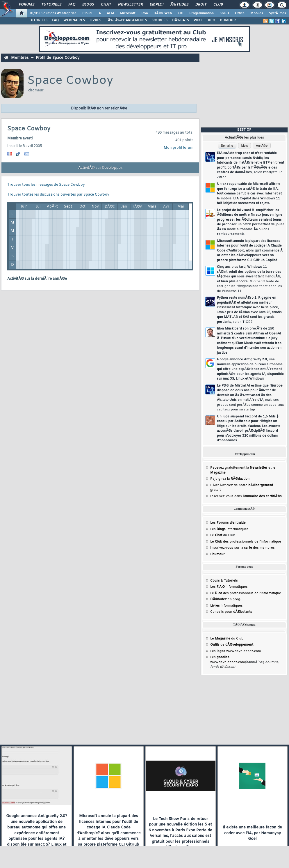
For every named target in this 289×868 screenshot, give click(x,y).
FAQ (72, 5)
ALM (110, 13)
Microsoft (127, 13)
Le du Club (227, 639)
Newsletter (130, 5)
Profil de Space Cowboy (58, 58)
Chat (106, 5)
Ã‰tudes (179, 5)
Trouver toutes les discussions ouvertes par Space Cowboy (58, 195)
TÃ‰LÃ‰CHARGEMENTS (126, 20)
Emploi (157, 5)
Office (240, 13)
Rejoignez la (230, 479)
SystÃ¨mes (278, 13)
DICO (211, 20)
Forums (27, 5)
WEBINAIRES (74, 20)
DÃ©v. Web (163, 13)
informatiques (226, 606)
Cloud (87, 13)
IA (99, 13)
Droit (201, 5)
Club (218, 5)
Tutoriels (51, 5)
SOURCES (159, 20)
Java (144, 13)
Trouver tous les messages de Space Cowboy (46, 185)
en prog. (226, 599)
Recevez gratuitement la (239, 468)
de (232, 645)
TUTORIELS (38, 20)
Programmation (201, 13)
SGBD (224, 13)
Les (228, 523)
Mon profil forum (179, 148)
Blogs (88, 5)
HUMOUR (228, 20)
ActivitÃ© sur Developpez (100, 168)
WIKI (198, 20)
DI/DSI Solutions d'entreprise (53, 13)
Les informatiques (229, 529)
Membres (20, 58)
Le (216, 535)
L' (217, 554)
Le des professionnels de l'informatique (246, 542)
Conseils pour (231, 612)
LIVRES (95, 20)
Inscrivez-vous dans (246, 496)
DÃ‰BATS (181, 20)
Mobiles (257, 13)
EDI (181, 13)
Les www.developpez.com (236, 651)
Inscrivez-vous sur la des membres (242, 548)
